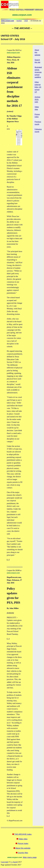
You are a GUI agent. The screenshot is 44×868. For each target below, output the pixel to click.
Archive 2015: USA (37, 99)
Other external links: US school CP (38, 87)
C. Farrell (14, 862)
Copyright (5, 862)
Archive (19, 21)
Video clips (23, 839)
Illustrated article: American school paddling (38, 72)
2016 (26, 21)
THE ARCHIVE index (23, 834)
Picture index (23, 843)
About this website (23, 848)
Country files (23, 853)
